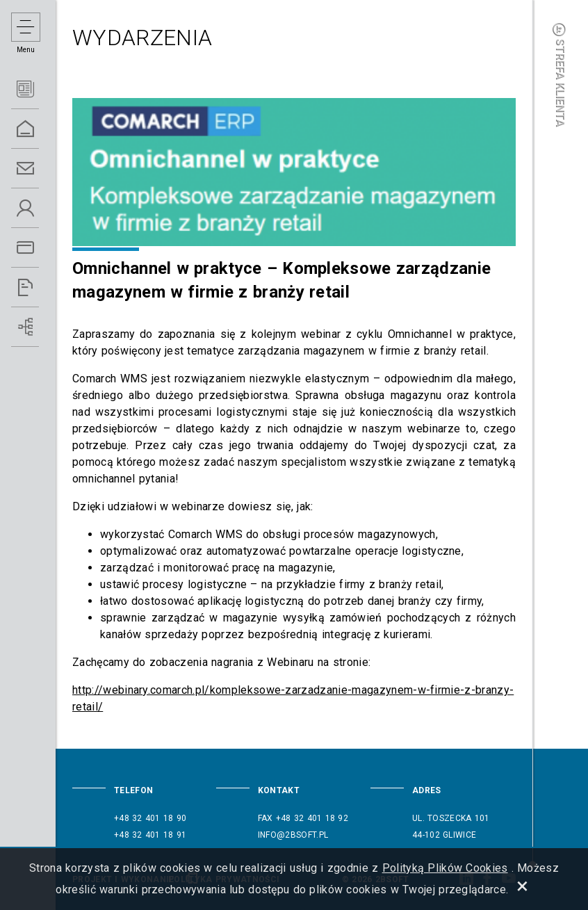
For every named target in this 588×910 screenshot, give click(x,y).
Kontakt (42, 169)
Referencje (42, 287)
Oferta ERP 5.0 (42, 248)
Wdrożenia (42, 327)
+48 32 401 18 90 (150, 818)
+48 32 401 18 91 (150, 835)
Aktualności (42, 89)
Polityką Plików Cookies (445, 868)
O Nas (42, 208)
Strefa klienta (560, 74)
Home (42, 129)
